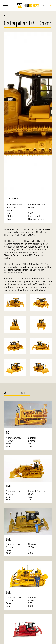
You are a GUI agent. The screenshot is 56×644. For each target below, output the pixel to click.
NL (44, 6)
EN (50, 6)
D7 (9, 16)
